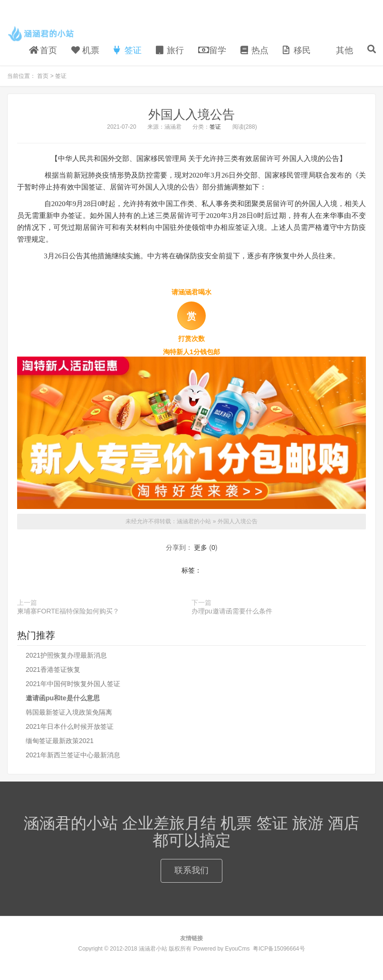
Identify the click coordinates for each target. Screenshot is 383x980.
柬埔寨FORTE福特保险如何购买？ (68, 611)
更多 (201, 547)
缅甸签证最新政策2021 (60, 741)
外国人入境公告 (191, 114)
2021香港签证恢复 (53, 669)
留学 (212, 50)
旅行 (170, 50)
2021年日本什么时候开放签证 (70, 726)
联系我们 (191, 870)
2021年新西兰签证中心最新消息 (73, 755)
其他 (343, 50)
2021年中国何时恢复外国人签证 (73, 684)
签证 (128, 50)
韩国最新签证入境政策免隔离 (69, 712)
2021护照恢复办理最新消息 (66, 655)
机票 (85, 50)
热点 (254, 50)
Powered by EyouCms (220, 949)
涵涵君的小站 (42, 34)
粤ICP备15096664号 (279, 949)
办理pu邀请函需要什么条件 (232, 611)
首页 (43, 50)
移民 (297, 50)
